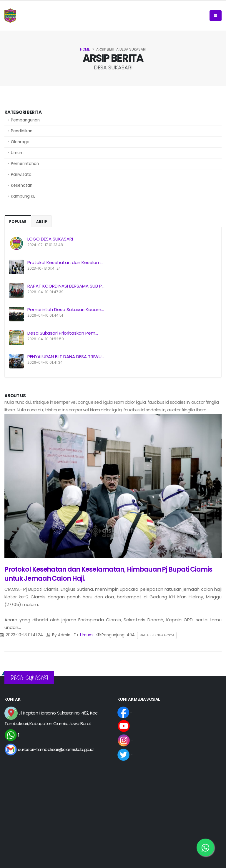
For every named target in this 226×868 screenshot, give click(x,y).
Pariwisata (21, 175)
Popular (18, 222)
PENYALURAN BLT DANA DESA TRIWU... (66, 357)
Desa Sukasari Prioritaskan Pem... (63, 333)
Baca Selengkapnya (157, 635)
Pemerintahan (25, 164)
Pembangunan (25, 120)
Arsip (42, 222)
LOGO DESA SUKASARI (50, 239)
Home (85, 49)
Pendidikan (22, 131)
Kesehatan (22, 185)
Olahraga (20, 142)
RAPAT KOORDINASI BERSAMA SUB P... (66, 286)
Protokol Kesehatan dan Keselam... (65, 262)
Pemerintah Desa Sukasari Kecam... (66, 309)
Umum (17, 153)
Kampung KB (23, 196)
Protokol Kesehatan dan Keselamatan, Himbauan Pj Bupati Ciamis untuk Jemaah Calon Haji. (108, 574)
